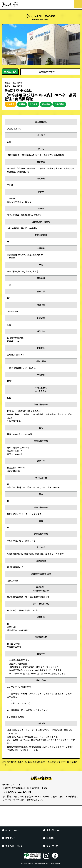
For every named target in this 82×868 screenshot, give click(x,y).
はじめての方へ (12, 830)
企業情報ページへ (47, 72)
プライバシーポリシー (15, 846)
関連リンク (10, 838)
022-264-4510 (19, 792)
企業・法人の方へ (54, 830)
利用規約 (50, 838)
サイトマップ (52, 846)
